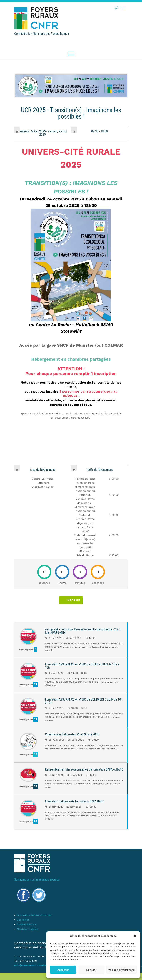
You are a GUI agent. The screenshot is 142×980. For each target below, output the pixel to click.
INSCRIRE (73, 600)
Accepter (63, 970)
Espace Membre (27, 924)
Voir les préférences (121, 970)
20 (36, 786)
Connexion (23, 920)
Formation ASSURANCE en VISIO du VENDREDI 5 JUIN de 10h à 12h (84, 701)
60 (36, 821)
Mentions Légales (27, 929)
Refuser (91, 970)
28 (36, 684)
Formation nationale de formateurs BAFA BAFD (75, 801)
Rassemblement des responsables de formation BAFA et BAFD (84, 769)
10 (36, 719)
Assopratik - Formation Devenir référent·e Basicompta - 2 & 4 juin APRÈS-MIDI (83, 631)
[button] (135, 936)
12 (36, 754)
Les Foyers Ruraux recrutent (34, 915)
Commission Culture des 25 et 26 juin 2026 (72, 734)
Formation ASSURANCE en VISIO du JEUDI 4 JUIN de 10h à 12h (82, 666)
